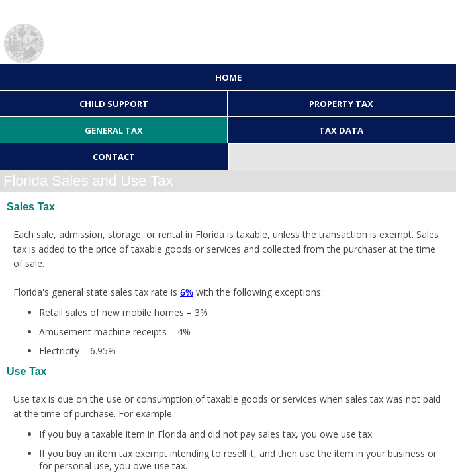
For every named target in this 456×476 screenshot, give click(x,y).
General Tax (114, 130)
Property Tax (341, 104)
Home (228, 77)
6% (187, 292)
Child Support (114, 104)
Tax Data (341, 130)
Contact (114, 157)
